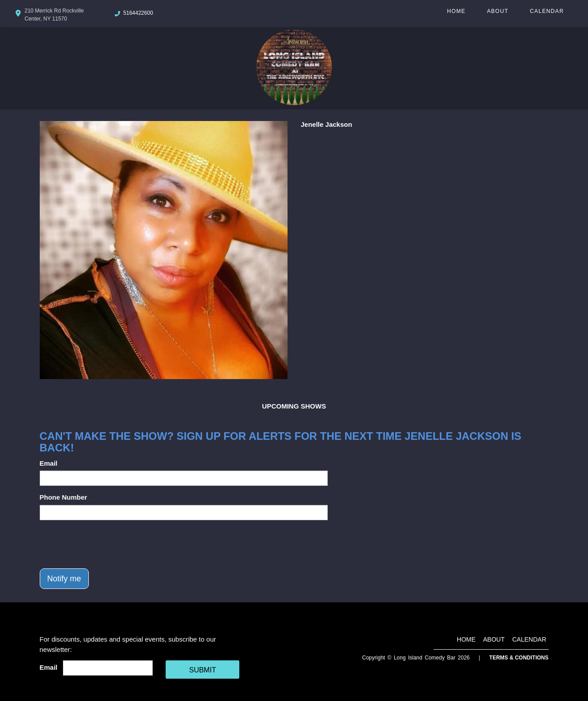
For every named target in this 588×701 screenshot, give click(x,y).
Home (456, 11)
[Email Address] (108, 668)
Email (49, 463)
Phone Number (64, 497)
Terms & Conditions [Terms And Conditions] (519, 658)
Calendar (547, 11)
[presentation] (108, 544)
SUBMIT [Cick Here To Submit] (202, 670)
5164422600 (138, 13)
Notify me (64, 579)
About (498, 11)
